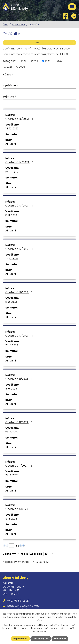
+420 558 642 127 (18, 601)
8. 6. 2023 (11, 389)
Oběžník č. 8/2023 (19, 422)
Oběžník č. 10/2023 (20, 336)
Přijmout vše (20, 639)
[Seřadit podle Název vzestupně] (13, 73)
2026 (22, 67)
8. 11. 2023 (11, 215)
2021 (23, 61)
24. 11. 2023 (12, 172)
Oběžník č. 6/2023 (19, 509)
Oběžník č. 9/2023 (19, 379)
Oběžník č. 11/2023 (19, 292)
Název (7, 74)
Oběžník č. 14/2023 (20, 162)
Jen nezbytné (41, 639)
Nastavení (60, 639)
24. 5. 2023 (12, 432)
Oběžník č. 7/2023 (19, 466)
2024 (60, 61)
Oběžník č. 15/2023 (20, 119)
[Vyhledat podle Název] (39, 80)
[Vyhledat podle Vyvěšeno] (39, 91)
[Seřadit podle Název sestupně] (13, 74)
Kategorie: (9, 61)
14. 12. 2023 (12, 128)
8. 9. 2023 (11, 302)
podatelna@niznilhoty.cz (23, 606)
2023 (47, 61)
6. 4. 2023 (11, 519)
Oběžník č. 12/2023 (20, 249)
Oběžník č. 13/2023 (20, 206)
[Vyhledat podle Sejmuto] (39, 102)
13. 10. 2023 (12, 259)
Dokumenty (19, 25)
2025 (10, 67)
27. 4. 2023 (12, 475)
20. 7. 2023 (12, 345)
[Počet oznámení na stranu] (49, 554)
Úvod (5, 25)
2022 (35, 61)
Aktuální (11, 144)
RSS (55, 43)
